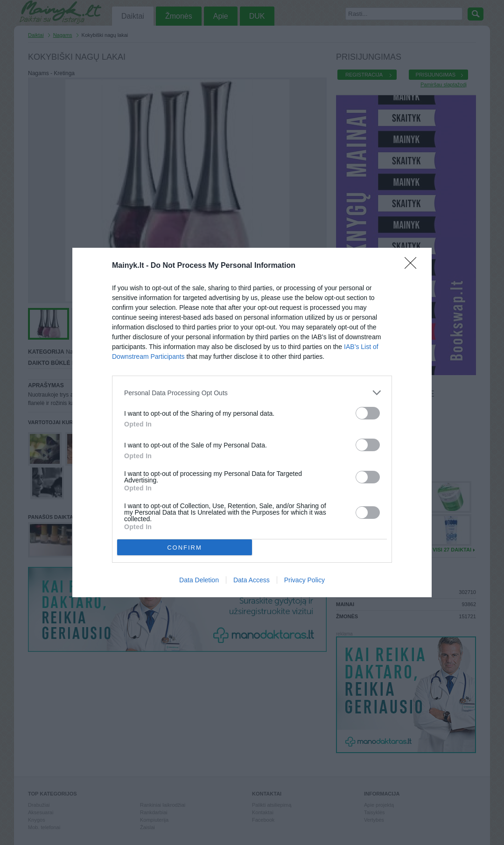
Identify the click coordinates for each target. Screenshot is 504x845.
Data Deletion (199, 580)
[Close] (413, 266)
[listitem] (252, 393)
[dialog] (252, 422)
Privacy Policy (304, 580)
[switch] (368, 413)
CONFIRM (185, 548)
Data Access (252, 580)
